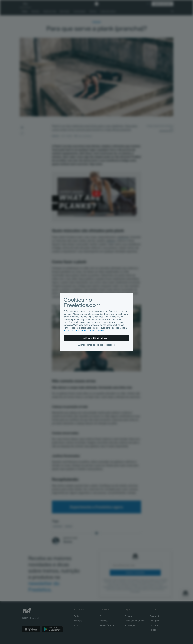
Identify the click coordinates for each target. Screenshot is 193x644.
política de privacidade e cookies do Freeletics (85, 331)
